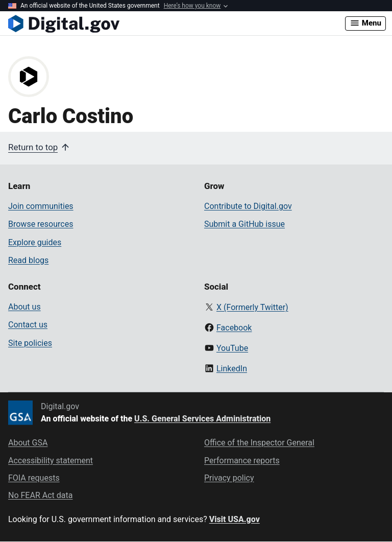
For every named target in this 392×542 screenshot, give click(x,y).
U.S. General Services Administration (202, 419)
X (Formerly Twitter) (252, 307)
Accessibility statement (51, 461)
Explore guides (35, 242)
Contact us (28, 325)
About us (24, 307)
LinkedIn (232, 369)
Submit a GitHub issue (244, 224)
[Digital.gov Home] (177, 23)
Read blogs (28, 260)
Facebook (234, 328)
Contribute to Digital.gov (248, 206)
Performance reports (242, 461)
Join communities (41, 206)
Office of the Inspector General (259, 443)
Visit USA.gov (235, 519)
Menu (365, 23)
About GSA (28, 443)
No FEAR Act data (40, 495)
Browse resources (41, 224)
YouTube (232, 348)
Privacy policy (229, 478)
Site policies (30, 343)
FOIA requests (34, 478)
